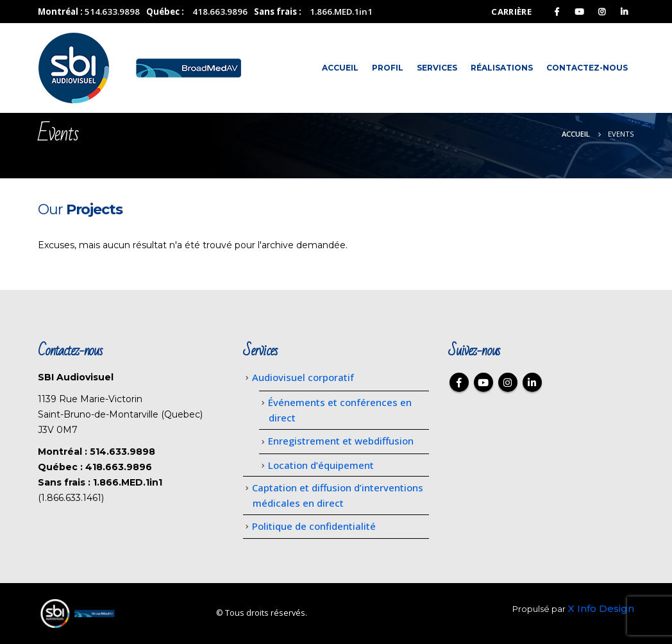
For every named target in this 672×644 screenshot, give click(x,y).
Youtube (483, 382)
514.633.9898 (112, 12)
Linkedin (532, 382)
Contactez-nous (587, 68)
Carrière (511, 12)
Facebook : (459, 382)
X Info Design (601, 608)
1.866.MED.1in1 (341, 12)
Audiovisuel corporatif (303, 377)
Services (437, 68)
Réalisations (502, 68)
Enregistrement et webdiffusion (341, 441)
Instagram (508, 382)
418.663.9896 (220, 12)
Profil (388, 68)
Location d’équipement (321, 465)
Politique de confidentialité (314, 526)
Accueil (340, 68)
